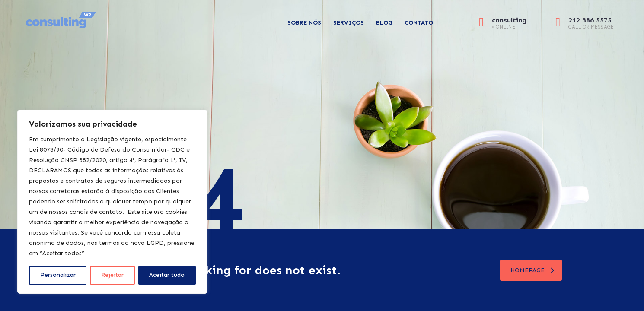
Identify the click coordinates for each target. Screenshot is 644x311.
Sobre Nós (304, 23)
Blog (384, 23)
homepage (532, 270)
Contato (419, 23)
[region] (112, 202)
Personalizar (58, 275)
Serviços (349, 23)
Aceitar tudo (167, 275)
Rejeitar (112, 275)
